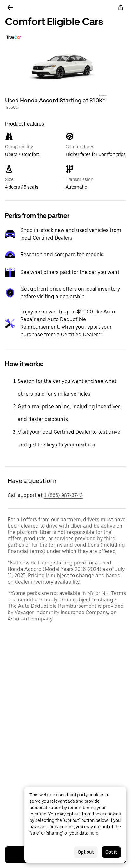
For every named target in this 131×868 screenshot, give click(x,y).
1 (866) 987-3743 (63, 495)
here (94, 833)
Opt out (86, 852)
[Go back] (10, 8)
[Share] (121, 8)
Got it (111, 852)
